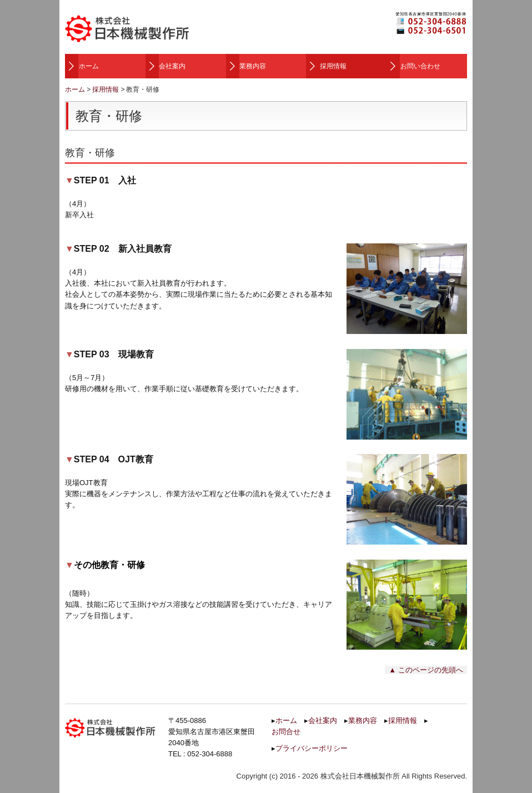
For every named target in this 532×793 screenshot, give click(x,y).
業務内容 (253, 66)
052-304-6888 (210, 754)
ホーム (89, 66)
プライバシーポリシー (312, 748)
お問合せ (286, 732)
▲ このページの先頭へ (426, 670)
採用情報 (333, 66)
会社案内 (172, 66)
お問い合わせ (420, 66)
